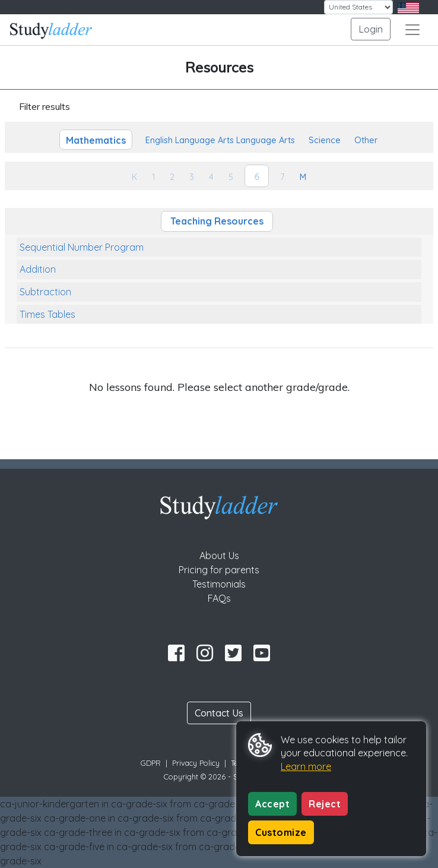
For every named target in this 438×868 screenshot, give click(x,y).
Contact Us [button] (219, 713)
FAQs (219, 598)
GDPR (151, 763)
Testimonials (219, 584)
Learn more (306, 766)
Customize (281, 832)
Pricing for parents (219, 570)
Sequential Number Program (82, 247)
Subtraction (45, 292)
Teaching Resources (217, 221)
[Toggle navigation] (412, 30)
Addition (38, 269)
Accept (272, 804)
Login (371, 29)
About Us (219, 555)
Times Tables (47, 314)
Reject (325, 804)
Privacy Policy (196, 763)
